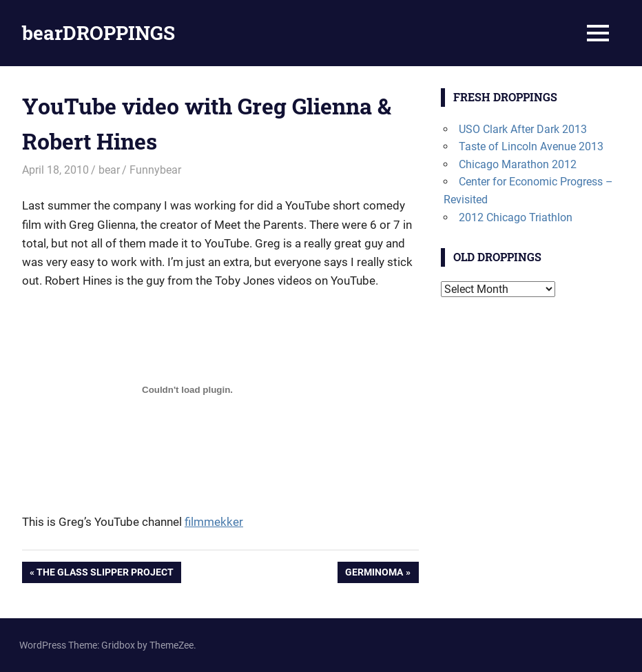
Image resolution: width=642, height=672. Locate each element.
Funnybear (155, 170)
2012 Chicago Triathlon (516, 217)
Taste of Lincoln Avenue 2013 (531, 146)
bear (109, 170)
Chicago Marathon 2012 (518, 164)
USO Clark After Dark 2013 (523, 129)
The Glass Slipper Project (105, 573)
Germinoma (374, 573)
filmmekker (214, 522)
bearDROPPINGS (99, 33)
